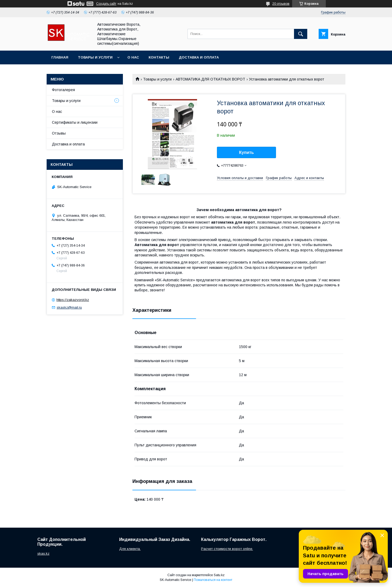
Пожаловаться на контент (213, 580)
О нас (133, 57)
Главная (60, 57)
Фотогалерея (63, 90)
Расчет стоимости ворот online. (227, 549)
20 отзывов (281, 4)
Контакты (159, 57)
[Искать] (301, 34)
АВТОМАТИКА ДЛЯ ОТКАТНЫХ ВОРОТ (210, 79)
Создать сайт (106, 4)
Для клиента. (130, 549)
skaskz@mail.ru (69, 307)
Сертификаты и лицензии (75, 122)
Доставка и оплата (199, 57)
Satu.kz (219, 575)
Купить (247, 152)
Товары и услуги (95, 57)
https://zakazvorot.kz (73, 300)
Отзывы (59, 133)
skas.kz (43, 553)
